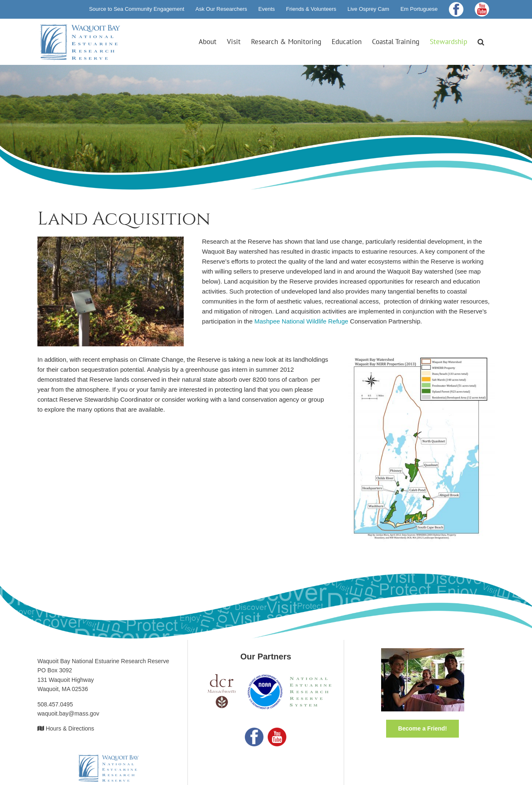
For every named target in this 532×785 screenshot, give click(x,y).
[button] (481, 42)
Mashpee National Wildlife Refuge (301, 321)
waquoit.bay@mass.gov (68, 713)
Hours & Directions (70, 728)
